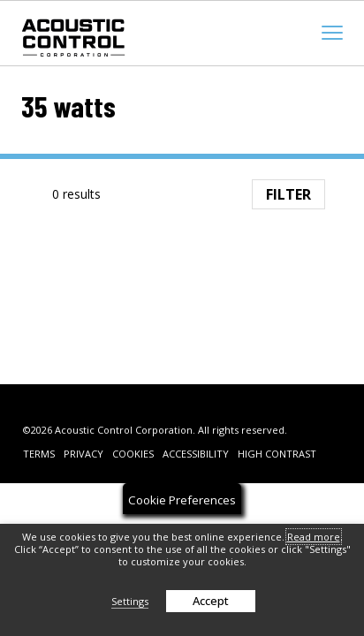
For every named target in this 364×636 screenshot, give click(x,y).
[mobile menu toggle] (332, 33)
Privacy (83, 454)
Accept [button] (211, 601)
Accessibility (196, 454)
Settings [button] (130, 601)
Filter (288, 194)
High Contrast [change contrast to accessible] (277, 454)
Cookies (133, 454)
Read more (314, 537)
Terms (39, 454)
